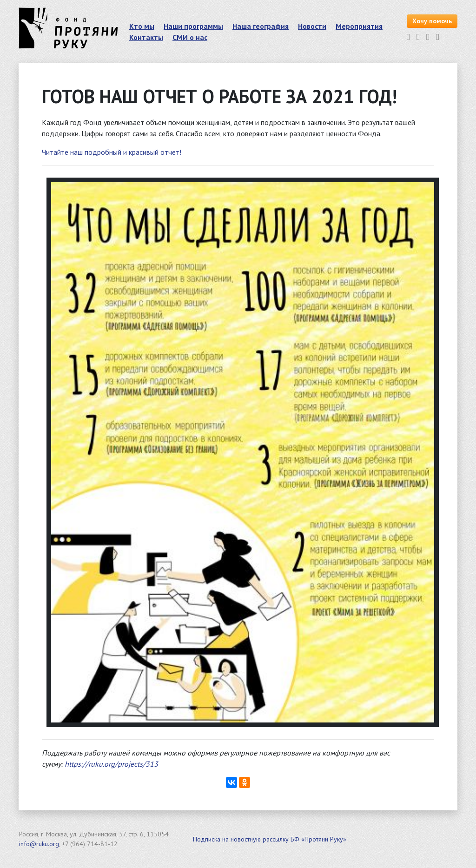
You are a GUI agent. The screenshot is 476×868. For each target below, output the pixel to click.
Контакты (146, 37)
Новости (312, 26)
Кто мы (142, 26)
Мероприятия (359, 26)
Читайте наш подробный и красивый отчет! (112, 152)
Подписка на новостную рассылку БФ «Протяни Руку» (270, 839)
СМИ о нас (190, 37)
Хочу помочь (432, 21)
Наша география (261, 26)
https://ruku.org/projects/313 (111, 764)
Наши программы (193, 26)
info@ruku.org (39, 844)
